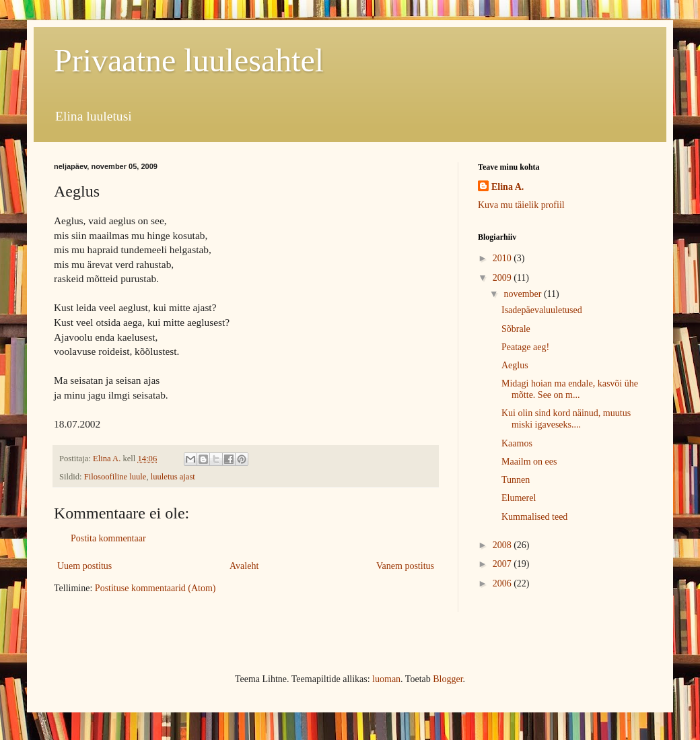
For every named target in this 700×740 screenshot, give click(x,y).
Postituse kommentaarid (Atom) (155, 588)
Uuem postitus (84, 566)
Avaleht (244, 566)
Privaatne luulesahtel (189, 60)
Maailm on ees (529, 462)
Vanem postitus (405, 566)
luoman (386, 679)
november (523, 294)
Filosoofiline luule (115, 477)
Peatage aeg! (525, 347)
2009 (503, 278)
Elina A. (508, 187)
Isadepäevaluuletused (542, 310)
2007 (503, 564)
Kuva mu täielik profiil (521, 205)
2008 (503, 545)
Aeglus (515, 365)
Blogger (448, 679)
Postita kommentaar (108, 538)
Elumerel (519, 498)
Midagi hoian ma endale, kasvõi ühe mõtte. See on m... (570, 389)
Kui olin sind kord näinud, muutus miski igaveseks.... (566, 419)
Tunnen (516, 480)
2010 (503, 258)
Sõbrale (516, 329)
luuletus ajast (173, 477)
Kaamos (517, 443)
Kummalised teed (534, 517)
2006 (503, 583)
